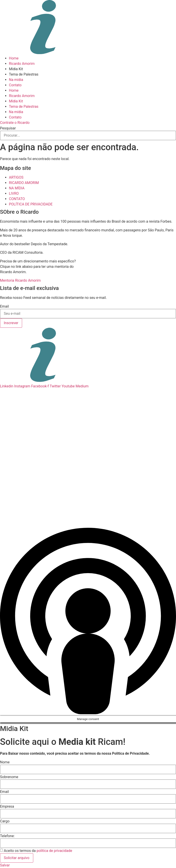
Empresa (7, 807)
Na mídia (16, 80)
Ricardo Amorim (22, 64)
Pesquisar (8, 128)
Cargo (5, 821)
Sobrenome (9, 777)
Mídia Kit (16, 69)
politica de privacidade (54, 851)
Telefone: (7, 836)
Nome (5, 762)
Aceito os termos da (38, 851)
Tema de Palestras (24, 74)
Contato (15, 85)
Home (14, 58)
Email (4, 306)
